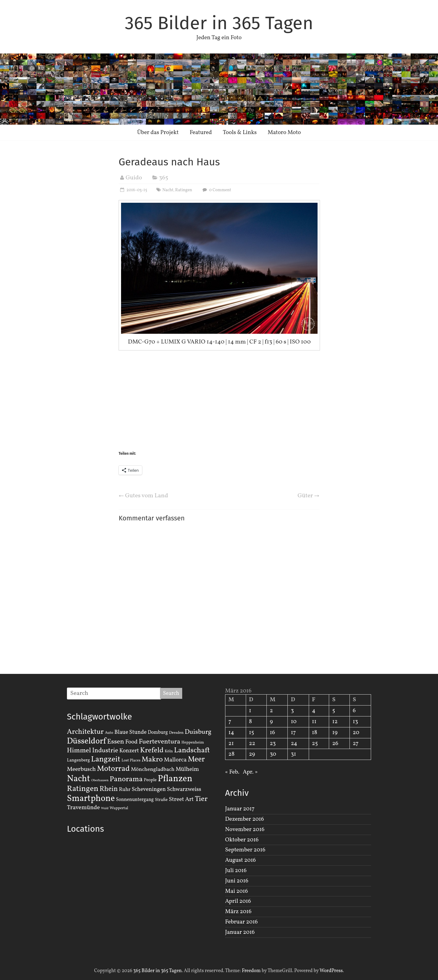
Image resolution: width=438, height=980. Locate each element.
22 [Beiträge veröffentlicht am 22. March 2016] (252, 744)
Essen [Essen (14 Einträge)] (116, 742)
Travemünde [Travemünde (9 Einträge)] (83, 808)
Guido (134, 178)
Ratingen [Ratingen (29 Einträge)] (83, 789)
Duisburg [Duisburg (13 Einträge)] (198, 732)
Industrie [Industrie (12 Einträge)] (105, 751)
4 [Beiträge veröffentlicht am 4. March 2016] (314, 711)
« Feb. (232, 772)
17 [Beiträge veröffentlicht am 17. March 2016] (293, 733)
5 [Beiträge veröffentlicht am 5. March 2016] (334, 711)
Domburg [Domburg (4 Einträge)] (158, 733)
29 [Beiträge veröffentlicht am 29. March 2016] (252, 754)
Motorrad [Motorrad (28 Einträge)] (113, 769)
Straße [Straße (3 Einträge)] (161, 800)
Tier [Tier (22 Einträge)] (201, 799)
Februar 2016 (241, 922)
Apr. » (250, 772)
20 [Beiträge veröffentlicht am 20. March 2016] (356, 733)
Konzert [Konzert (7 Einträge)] (129, 751)
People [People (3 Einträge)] (150, 780)
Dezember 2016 (245, 819)
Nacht (168, 190)
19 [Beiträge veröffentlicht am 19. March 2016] (335, 733)
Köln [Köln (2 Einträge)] (169, 751)
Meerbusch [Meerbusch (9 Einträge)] (81, 769)
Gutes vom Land (143, 496)
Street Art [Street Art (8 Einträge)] (181, 799)
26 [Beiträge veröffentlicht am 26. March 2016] (335, 744)
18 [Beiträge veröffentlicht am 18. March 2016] (315, 733)
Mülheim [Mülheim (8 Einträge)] (187, 769)
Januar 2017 (240, 809)
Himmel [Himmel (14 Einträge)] (79, 751)
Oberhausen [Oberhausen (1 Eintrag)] (100, 780)
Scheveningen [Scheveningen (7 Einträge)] (149, 789)
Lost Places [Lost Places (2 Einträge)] (131, 761)
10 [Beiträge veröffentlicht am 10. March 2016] (294, 722)
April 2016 (238, 901)
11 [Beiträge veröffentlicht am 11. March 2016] (314, 722)
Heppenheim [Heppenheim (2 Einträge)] (193, 743)
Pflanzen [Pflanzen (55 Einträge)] (175, 779)
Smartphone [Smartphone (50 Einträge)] (91, 799)
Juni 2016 (237, 881)
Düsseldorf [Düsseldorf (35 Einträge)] (86, 741)
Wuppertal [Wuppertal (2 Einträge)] (119, 808)
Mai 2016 (236, 891)
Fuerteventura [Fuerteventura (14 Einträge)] (160, 742)
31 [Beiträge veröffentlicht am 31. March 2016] (293, 754)
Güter (308, 496)
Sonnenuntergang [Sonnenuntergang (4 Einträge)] (135, 800)
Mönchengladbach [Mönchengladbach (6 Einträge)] (153, 770)
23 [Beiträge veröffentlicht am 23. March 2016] (273, 744)
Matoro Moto (284, 133)
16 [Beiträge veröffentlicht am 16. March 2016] (272, 733)
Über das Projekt (158, 133)
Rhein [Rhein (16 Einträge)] (109, 789)
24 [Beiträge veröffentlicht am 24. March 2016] (294, 744)
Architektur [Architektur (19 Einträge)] (85, 732)
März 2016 (238, 912)
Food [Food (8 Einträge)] (132, 742)
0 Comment (216, 190)
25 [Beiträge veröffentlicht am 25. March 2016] (315, 744)
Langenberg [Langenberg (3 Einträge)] (78, 760)
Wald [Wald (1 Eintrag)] (105, 808)
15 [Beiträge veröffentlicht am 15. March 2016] (252, 733)
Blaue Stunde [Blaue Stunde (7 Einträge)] (130, 732)
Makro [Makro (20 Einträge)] (152, 759)
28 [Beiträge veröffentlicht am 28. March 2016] (231, 754)
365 (164, 178)
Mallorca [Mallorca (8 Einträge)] (175, 760)
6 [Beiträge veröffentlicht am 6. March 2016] (354, 711)
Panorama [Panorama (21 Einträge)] (126, 779)
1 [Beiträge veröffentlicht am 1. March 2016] (250, 711)
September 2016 (245, 850)
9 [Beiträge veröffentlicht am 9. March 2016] (271, 722)
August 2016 (240, 860)
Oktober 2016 (242, 840)
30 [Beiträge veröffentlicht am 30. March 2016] (273, 754)
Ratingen (184, 190)
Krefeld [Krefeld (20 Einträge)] (152, 750)
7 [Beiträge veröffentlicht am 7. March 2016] (230, 722)
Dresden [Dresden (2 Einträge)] (176, 733)
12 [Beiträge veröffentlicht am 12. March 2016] (335, 722)
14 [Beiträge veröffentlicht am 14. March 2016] (231, 733)
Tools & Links (240, 133)
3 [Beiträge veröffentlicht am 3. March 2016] (292, 711)
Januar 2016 (240, 932)
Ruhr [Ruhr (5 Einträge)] (125, 790)
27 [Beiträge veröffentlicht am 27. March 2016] (356, 744)
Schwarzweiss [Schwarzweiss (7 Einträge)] (184, 789)
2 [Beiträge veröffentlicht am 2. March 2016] (271, 711)
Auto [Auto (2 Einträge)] (109, 733)
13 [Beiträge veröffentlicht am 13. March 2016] (355, 722)
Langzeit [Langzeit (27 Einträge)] (106, 759)
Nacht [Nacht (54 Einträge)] (78, 779)
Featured (201, 133)
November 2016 (245, 830)
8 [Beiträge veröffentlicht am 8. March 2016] (251, 722)
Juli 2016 (236, 871)
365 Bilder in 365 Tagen (219, 23)
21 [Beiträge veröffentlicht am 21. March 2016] (231, 744)
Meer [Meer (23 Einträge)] (196, 760)
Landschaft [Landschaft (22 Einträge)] (192, 751)
